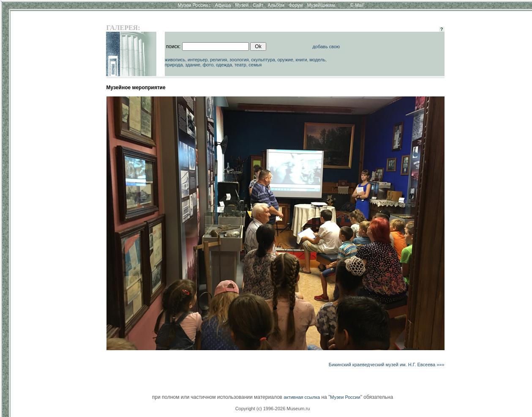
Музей (242, 5)
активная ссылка (302, 397)
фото (208, 65)
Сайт (258, 5)
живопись (175, 60)
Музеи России (194, 5)
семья (255, 65)
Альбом (276, 5)
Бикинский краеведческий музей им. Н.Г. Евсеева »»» (387, 365)
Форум (296, 5)
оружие (285, 60)
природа (174, 65)
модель (317, 60)
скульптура (263, 60)
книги (301, 60)
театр (240, 65)
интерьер (198, 60)
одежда (224, 65)
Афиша (223, 5)
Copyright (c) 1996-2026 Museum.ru (273, 409)
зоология (239, 60)
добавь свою (326, 47)
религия (219, 60)
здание (193, 65)
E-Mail (357, 5)
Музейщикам (321, 5)
